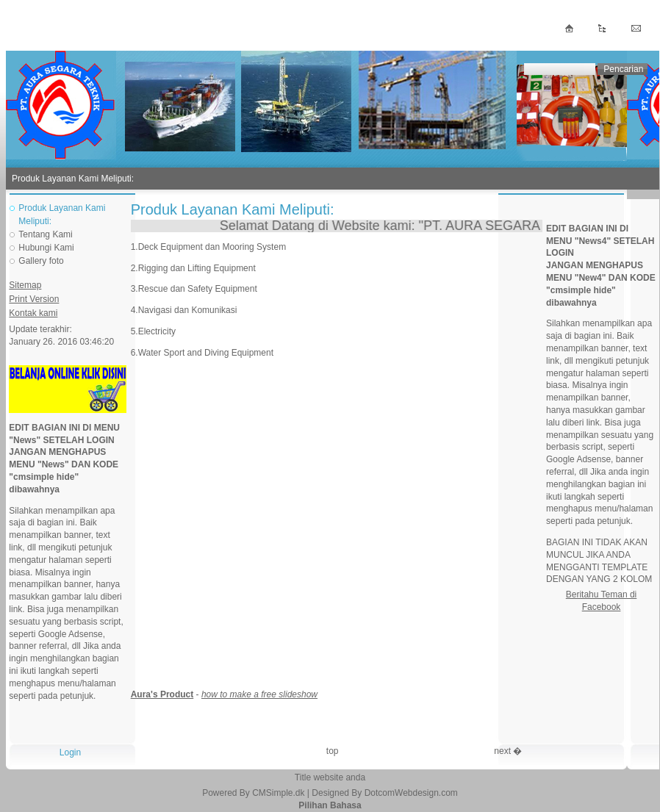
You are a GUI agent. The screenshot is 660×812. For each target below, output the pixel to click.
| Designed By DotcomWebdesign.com (383, 793)
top (333, 751)
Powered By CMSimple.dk (253, 793)
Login (70, 752)
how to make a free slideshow (259, 694)
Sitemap (25, 285)
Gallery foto (41, 261)
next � (508, 751)
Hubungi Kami (46, 248)
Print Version (34, 299)
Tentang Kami (45, 234)
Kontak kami (33, 313)
